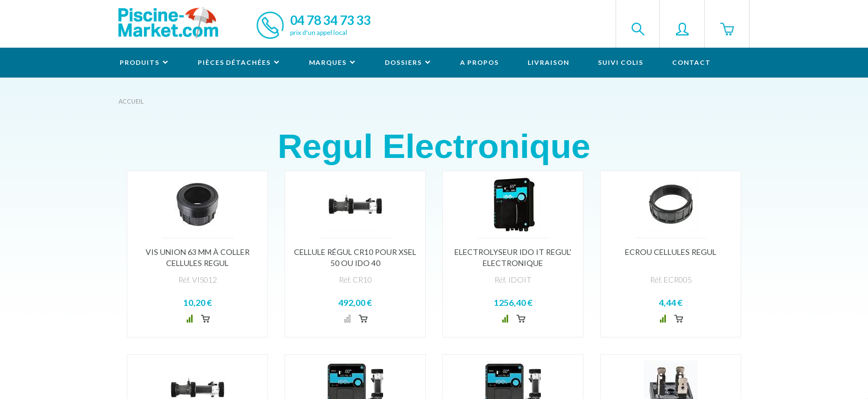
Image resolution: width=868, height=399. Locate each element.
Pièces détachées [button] (239, 62)
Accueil (131, 101)
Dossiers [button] (408, 62)
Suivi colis (621, 62)
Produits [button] (144, 62)
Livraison (548, 62)
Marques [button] (332, 62)
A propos (479, 62)
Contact (691, 62)
